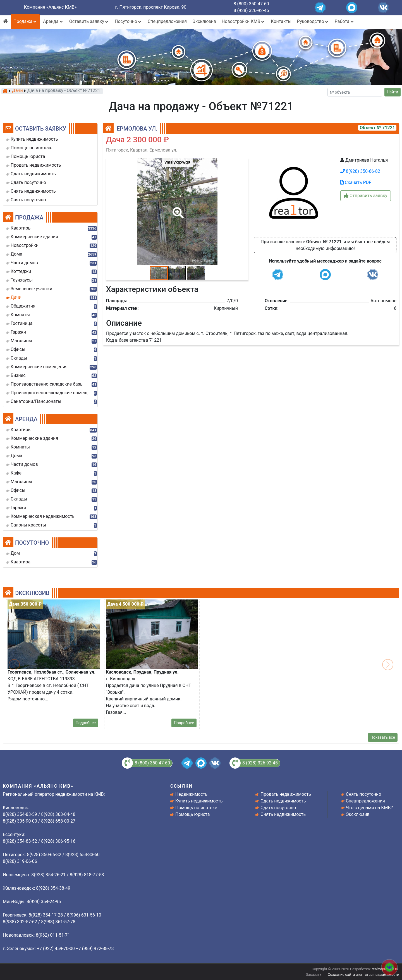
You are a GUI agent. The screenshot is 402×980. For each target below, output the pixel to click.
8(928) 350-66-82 (360, 171)
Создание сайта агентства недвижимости (363, 975)
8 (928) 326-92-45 (251, 10)
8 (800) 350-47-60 (251, 4)
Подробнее (86, 723)
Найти (393, 92)
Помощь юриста (192, 814)
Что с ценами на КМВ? (369, 808)
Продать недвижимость (286, 794)
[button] (177, 209)
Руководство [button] (313, 21)
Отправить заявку (366, 196)
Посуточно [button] (128, 21)
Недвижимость (191, 794)
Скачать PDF (356, 182)
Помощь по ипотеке (196, 808)
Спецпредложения (167, 21)
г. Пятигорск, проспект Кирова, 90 (151, 7)
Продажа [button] (25, 21)
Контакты (281, 21)
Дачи (17, 91)
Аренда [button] (53, 21)
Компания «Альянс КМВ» (50, 7)
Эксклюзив (204, 21)
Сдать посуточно (278, 808)
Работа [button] (345, 21)
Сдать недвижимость (283, 801)
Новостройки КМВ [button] (243, 21)
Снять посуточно (364, 794)
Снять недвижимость (283, 814)
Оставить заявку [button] (89, 21)
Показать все (383, 737)
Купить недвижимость (199, 801)
